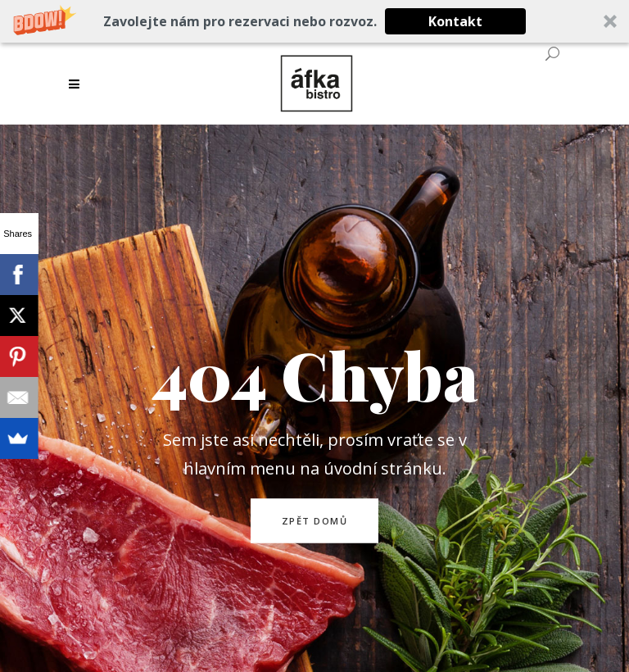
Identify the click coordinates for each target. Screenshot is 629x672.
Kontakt (455, 21)
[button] (314, 21)
